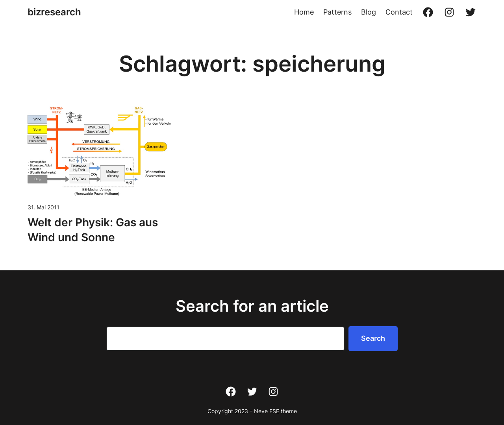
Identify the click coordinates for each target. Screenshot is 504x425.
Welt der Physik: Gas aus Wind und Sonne (93, 230)
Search (373, 338)
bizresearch (54, 12)
